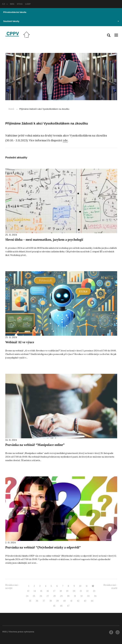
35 (30, 601)
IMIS (12, 4)
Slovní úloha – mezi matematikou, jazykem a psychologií (44, 240)
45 (54, 606)
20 (74, 591)
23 (94, 591)
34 (95, 596)
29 (61, 596)
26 (41, 596)
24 (27, 596)
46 (61, 606)
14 (35, 591)
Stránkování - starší (110, 587)
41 (71, 601)
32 (82, 596)
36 (37, 601)
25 (34, 596)
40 (64, 601)
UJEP (28, 4)
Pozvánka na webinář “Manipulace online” (35, 445)
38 (51, 601)
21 (81, 591)
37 (44, 601)
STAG (20, 4)
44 (92, 601)
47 (68, 606)
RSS (5, 632)
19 (67, 591)
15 (41, 591)
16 (48, 591)
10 (80, 586)
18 (61, 591)
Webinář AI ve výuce (20, 342)
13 (28, 591)
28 (54, 596)
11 (87, 586)
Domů (11, 109)
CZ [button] (5, 4)
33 (88, 596)
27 (48, 596)
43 (85, 601)
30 (68, 596)
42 (78, 601)
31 (75, 596)
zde (65, 140)
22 (87, 591)
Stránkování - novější (12, 587)
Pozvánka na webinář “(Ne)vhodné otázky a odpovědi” (43, 547)
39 (57, 601)
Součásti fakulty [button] (61, 21)
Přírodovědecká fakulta (15, 12)
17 (54, 591)
